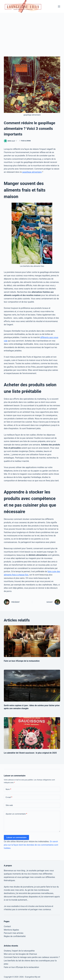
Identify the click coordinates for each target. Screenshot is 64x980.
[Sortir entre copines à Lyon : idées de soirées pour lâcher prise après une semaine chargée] (32, 686)
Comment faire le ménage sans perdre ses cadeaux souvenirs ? (32, 957)
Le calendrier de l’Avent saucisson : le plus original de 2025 (30, 753)
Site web (9, 805)
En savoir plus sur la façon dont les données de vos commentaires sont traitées (31, 845)
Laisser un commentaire (16, 837)
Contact (7, 926)
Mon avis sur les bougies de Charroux (20, 954)
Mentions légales (11, 930)
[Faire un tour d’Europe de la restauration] (32, 641)
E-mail (9, 797)
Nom (8, 789)
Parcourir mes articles (14, 933)
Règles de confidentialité (15, 936)
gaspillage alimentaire (32, 172)
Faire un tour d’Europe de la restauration (22, 661)
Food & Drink (26, 141)
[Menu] (59, 6)
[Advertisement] (32, 32)
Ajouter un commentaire (16, 814)
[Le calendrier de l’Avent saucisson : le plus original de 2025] (32, 733)
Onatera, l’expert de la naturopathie (19, 951)
